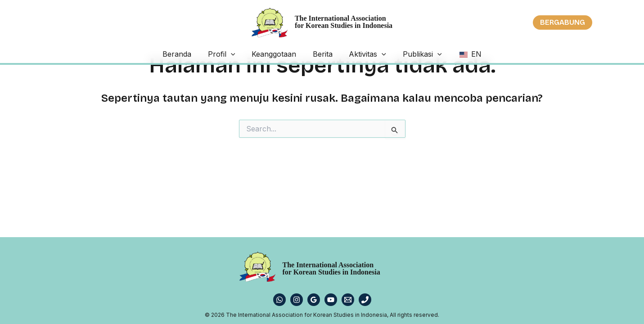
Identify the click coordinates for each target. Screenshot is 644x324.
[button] (563, 22)
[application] (246, 54)
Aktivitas (360, 54)
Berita (323, 54)
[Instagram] (297, 300)
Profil (236, 54)
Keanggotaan (281, 54)
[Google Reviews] (314, 300)
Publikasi (407, 54)
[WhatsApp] (279, 300)
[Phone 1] (365, 300)
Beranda (199, 54)
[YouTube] (331, 300)
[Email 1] (348, 300)
